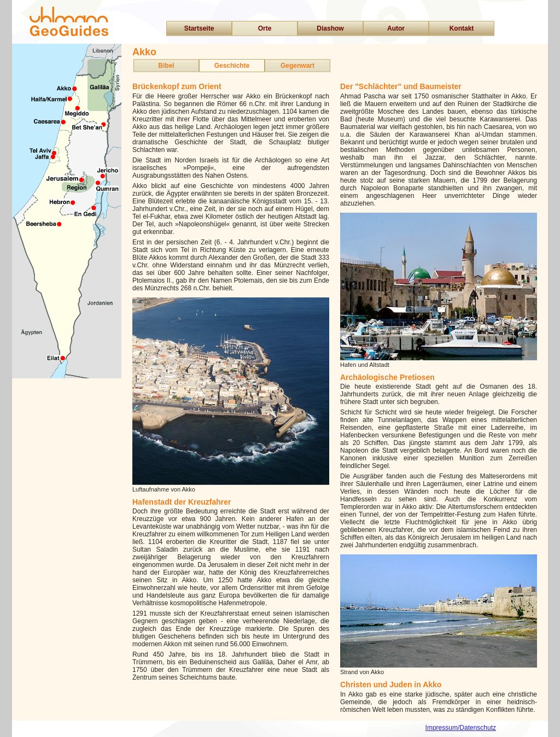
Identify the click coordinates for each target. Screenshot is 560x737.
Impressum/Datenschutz (461, 728)
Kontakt (462, 28)
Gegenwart (297, 66)
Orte (265, 28)
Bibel (166, 66)
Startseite (199, 28)
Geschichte (232, 66)
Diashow (330, 28)
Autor (396, 28)
